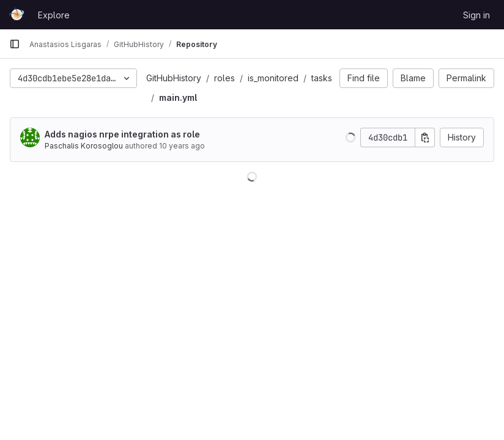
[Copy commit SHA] (425, 137)
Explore (54, 15)
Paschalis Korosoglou (84, 146)
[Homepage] (17, 15)
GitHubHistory (174, 78)
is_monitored (273, 78)
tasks (322, 78)
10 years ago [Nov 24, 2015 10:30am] (182, 146)
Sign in (476, 15)
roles (224, 78)
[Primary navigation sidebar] (15, 44)
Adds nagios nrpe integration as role (122, 134)
